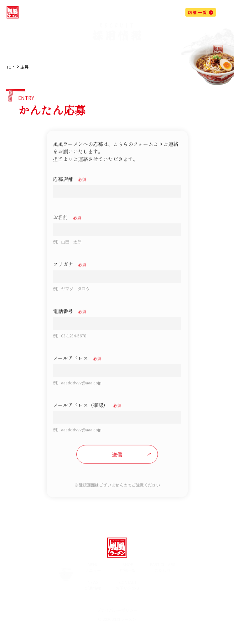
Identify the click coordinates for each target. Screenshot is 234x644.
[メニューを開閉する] (223, 14)
